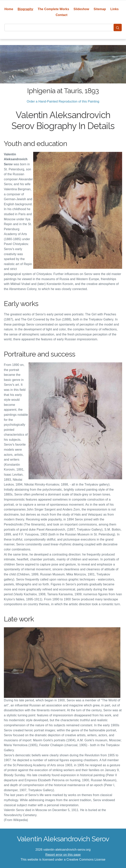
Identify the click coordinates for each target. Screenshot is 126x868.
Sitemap (100, 9)
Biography (26, 9)
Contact (62, 15)
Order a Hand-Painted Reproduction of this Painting (63, 101)
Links (115, 9)
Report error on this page (63, 855)
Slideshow (81, 9)
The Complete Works (53, 9)
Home (9, 9)
